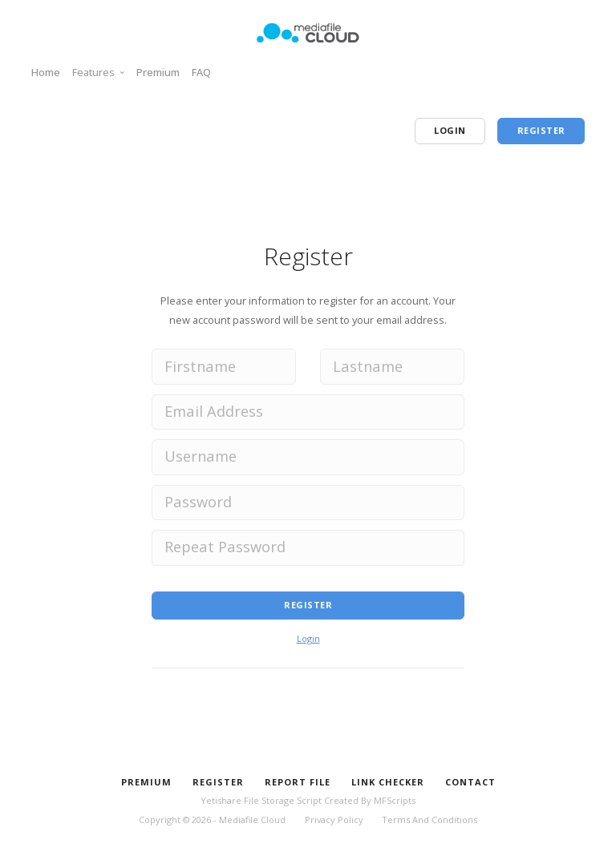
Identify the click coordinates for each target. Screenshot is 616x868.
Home (46, 72)
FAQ (201, 72)
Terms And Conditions (430, 820)
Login (308, 638)
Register (308, 605)
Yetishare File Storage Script (261, 800)
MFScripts (395, 800)
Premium (158, 72)
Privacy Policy (334, 820)
